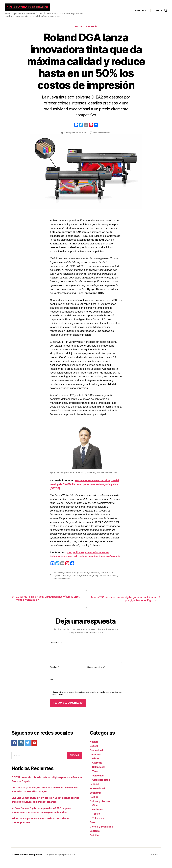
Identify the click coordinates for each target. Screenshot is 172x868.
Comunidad (97, 757)
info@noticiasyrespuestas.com (62, 861)
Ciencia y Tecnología (86, 29)
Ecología (95, 837)
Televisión (99, 824)
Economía (96, 799)
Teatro (96, 820)
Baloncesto (99, 773)
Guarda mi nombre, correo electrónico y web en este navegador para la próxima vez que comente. (87, 700)
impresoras (95, 579)
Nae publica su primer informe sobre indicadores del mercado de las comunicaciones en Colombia (82, 558)
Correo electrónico (96, 674)
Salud (93, 829)
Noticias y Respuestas (32, 861)
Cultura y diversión (102, 808)
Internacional (98, 795)
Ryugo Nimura (100, 582)
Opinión (95, 841)
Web (52, 686)
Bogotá (94, 752)
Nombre (54, 674)
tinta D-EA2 (113, 582)
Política (94, 803)
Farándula (98, 816)
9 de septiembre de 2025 (75, 135)
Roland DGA (87, 582)
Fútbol (96, 765)
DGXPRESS (59, 579)
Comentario (56, 649)
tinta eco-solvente (62, 585)
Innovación (76, 582)
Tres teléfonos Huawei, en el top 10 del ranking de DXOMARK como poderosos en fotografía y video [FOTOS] (85, 486)
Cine (95, 812)
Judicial (95, 790)
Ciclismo (98, 769)
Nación (94, 748)
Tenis (96, 778)
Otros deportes (102, 786)
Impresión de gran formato (77, 579)
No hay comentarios (103, 135)
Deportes (96, 761)
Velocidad (99, 782)
